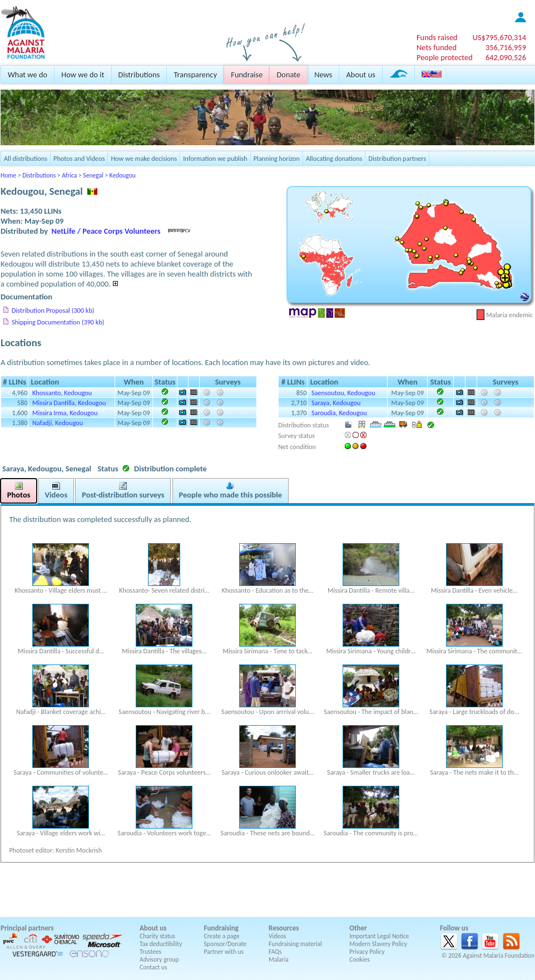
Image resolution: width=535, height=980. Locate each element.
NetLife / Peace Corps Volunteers (106, 231)
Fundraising (221, 928)
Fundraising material (295, 944)
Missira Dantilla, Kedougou (69, 403)
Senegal (93, 175)
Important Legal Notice (379, 936)
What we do (28, 75)
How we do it (83, 75)
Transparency (195, 75)
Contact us (153, 967)
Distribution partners (397, 158)
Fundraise (247, 75)
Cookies (360, 959)
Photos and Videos (79, 158)
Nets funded (437, 47)
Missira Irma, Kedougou (65, 413)
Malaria (279, 959)
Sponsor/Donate (226, 944)
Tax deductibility (161, 944)
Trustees (150, 952)
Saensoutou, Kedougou (343, 393)
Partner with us (224, 952)
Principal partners (27, 928)
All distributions (26, 158)
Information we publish (215, 158)
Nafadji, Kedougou (58, 423)
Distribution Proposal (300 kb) (53, 310)
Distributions (139, 75)
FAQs (275, 952)
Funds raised (437, 37)
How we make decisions (144, 158)
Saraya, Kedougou (336, 403)
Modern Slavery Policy (378, 944)
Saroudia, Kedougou (339, 413)
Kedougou (123, 175)
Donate (288, 75)
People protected (445, 57)
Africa (69, 175)
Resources (284, 928)
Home (8, 175)
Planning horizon (277, 158)
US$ (499, 37)
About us (360, 75)
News (323, 75)
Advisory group (159, 959)
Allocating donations (334, 158)
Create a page (222, 936)
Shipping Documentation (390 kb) (58, 322)
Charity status (157, 936)
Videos (278, 936)
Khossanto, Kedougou (62, 393)
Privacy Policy (367, 952)
